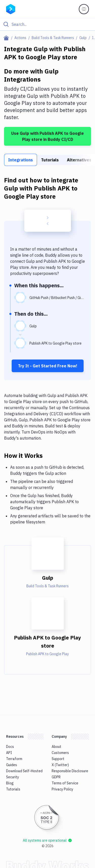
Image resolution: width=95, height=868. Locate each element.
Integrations (21, 160)
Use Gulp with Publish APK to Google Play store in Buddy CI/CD (48, 136)
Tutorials (50, 160)
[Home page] (7, 38)
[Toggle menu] (84, 9)
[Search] (52, 24)
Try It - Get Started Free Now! (48, 366)
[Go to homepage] (11, 9)
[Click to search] (48, 24)
